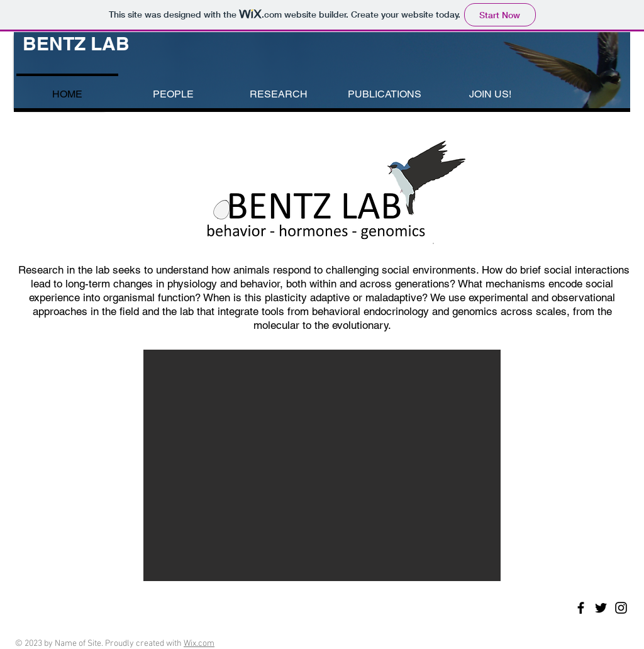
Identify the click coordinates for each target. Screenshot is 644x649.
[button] (322, 465)
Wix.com (199, 644)
